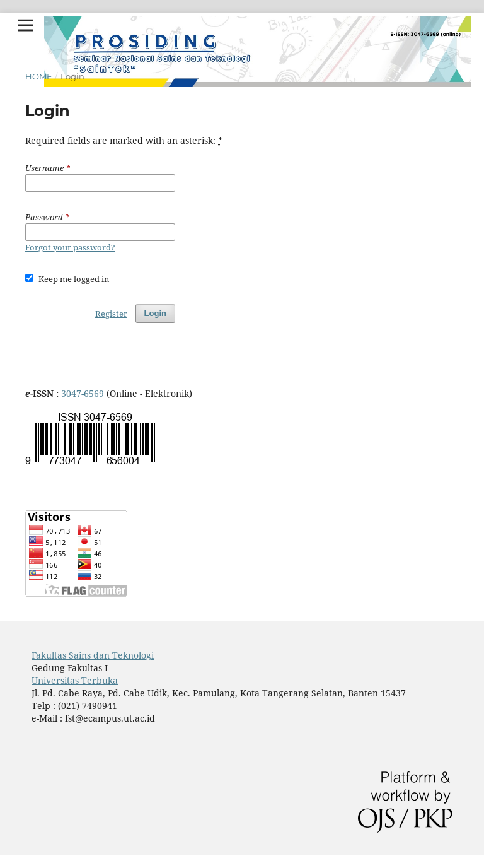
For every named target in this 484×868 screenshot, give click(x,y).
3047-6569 (84, 393)
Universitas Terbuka (75, 680)
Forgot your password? (70, 247)
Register (111, 314)
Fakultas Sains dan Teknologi (93, 655)
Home (39, 76)
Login (155, 313)
